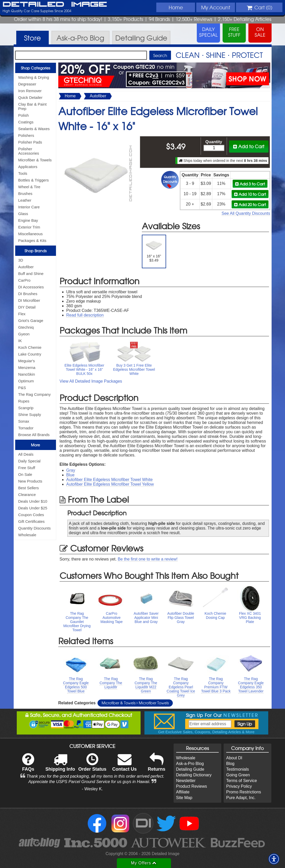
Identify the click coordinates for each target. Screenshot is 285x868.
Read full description (85, 315)
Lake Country (30, 354)
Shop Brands (35, 251)
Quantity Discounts (35, 528)
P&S (22, 388)
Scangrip (26, 408)
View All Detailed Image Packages (91, 381)
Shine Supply (30, 415)
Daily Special (30, 461)
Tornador (26, 428)
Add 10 (250, 194)
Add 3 (250, 184)
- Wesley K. (92, 789)
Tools (23, 173)
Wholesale (27, 535)
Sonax (24, 421)
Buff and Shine (31, 274)
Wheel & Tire (29, 187)
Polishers (26, 135)
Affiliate (183, 792)
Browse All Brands (34, 435)
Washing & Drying (34, 77)
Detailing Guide (190, 769)
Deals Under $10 (33, 501)
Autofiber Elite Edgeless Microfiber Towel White (109, 480)
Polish (24, 115)
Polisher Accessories (29, 151)
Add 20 (250, 204)
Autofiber (26, 267)
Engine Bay (28, 220)
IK (20, 341)
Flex (22, 314)
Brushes (25, 194)
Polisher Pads (30, 142)
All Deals (26, 454)
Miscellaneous (31, 234)
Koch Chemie (30, 347)
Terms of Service (242, 781)
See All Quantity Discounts (246, 213)
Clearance (27, 495)
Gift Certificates (32, 521)
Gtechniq (26, 327)
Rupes (24, 401)
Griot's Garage (31, 321)
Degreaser (27, 84)
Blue (70, 475)
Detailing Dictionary (194, 775)
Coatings (26, 122)
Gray (71, 470)
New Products (30, 481)
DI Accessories (31, 287)
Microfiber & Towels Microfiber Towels (135, 703)
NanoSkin (27, 374)
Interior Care (29, 207)
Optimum (26, 381)
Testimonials (238, 769)
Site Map (184, 798)
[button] (274, 859)
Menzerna (27, 368)
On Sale (25, 474)
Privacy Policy (239, 786)
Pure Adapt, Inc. (241, 798)
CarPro (25, 280)
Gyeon (24, 334)
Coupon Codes (31, 515)
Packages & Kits (32, 240)
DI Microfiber (29, 300)
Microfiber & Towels (35, 160)
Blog (230, 764)
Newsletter (186, 781)
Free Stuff (27, 468)
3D (21, 260)
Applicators (28, 167)
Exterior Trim (29, 227)
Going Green (238, 775)
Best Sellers (29, 488)
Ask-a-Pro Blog (190, 764)
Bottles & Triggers (34, 180)
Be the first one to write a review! (148, 559)
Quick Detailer (30, 97)
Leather (25, 200)
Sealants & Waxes (34, 129)
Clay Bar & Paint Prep (32, 106)
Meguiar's (27, 361)
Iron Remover (30, 91)
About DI (234, 758)
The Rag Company (35, 394)
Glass (23, 214)
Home (176, 7)
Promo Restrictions (244, 792)
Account (216, 7)
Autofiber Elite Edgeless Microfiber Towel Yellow (110, 484)
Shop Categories (35, 68)
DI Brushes (28, 294)
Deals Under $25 (33, 508)
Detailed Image (55, 5)
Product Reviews (192, 786)
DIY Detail (27, 307)
